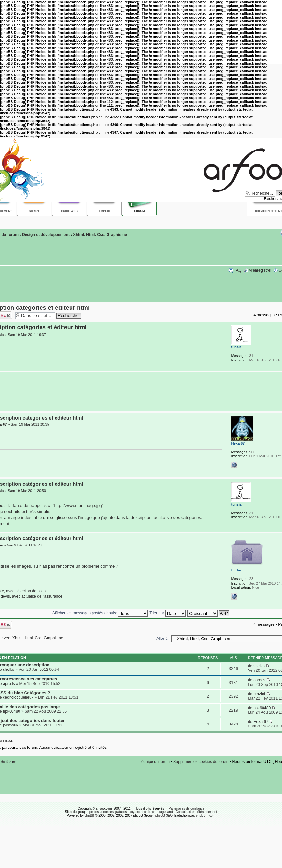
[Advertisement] (139, 392)
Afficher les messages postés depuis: (100, 613)
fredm (236, 570)
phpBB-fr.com (206, 815)
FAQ (238, 270)
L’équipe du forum (154, 762)
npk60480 (11, 711)
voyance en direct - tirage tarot (151, 812)
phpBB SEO (164, 815)
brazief (259, 694)
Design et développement (46, 235)
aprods (9, 684)
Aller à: (162, 639)
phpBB (89, 815)
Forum (140, 211)
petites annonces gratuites (108, 812)
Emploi (104, 211)
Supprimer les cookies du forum (201, 762)
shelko (9, 670)
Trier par (167, 613)
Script (34, 211)
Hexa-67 (238, 443)
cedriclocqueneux (18, 697)
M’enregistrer (260, 270)
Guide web (69, 211)
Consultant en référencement (196, 812)
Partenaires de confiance (187, 808)
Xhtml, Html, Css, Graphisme (100, 235)
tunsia (236, 347)
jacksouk (11, 725)
